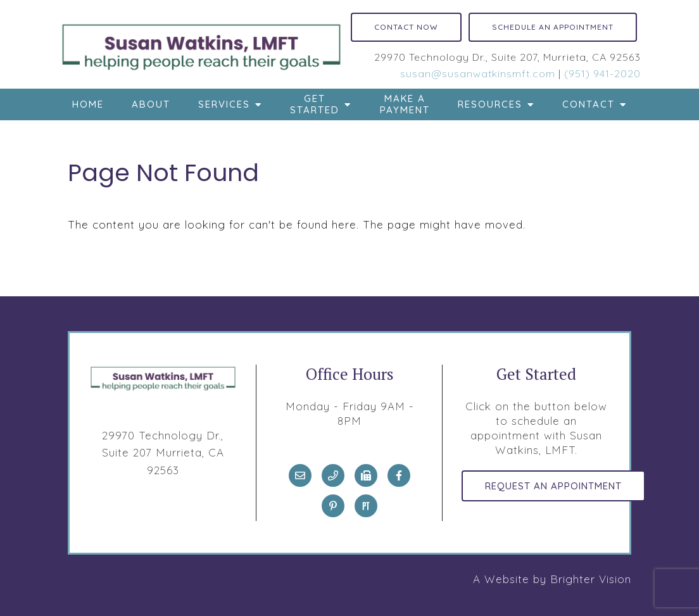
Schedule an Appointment (553, 27)
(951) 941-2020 (602, 73)
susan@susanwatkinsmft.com (478, 73)
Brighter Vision (591, 579)
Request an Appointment (553, 486)
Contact (589, 104)
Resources (490, 104)
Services (224, 104)
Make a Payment (405, 104)
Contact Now (406, 27)
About (151, 104)
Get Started (315, 104)
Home (88, 104)
